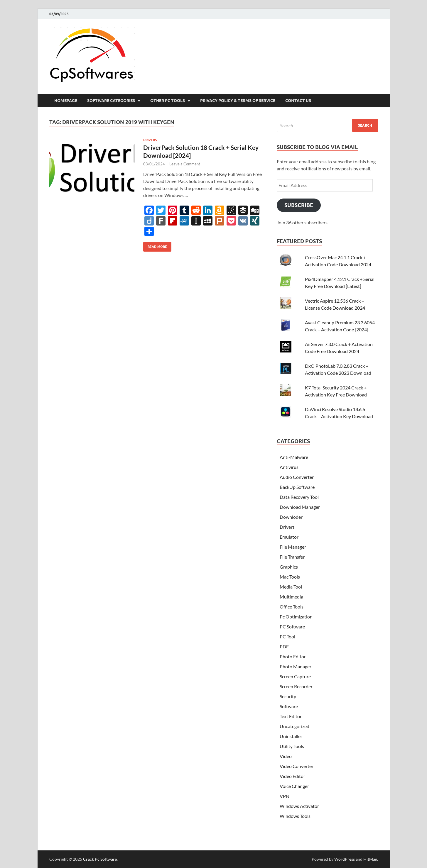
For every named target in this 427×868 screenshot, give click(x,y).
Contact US (298, 101)
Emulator (289, 537)
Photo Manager (296, 666)
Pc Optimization (296, 617)
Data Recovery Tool (299, 497)
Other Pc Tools (168, 101)
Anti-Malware (294, 457)
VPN (285, 796)
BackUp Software (297, 487)
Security (288, 696)
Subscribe (299, 205)
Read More (155, 245)
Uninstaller (291, 736)
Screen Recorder (296, 686)
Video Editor (292, 776)
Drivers (150, 140)
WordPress (345, 859)
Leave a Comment (185, 164)
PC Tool (287, 636)
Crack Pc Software (100, 859)
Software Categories (111, 101)
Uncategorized (294, 726)
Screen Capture (295, 676)
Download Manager (300, 507)
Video (286, 756)
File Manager (293, 547)
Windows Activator (299, 806)
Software (289, 706)
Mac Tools (290, 577)
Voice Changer (294, 786)
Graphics (289, 567)
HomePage (66, 101)
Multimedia (291, 597)
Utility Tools (292, 746)
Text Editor (291, 716)
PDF (284, 646)
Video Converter (297, 766)
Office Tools (292, 607)
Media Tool (291, 587)
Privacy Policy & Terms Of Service (238, 101)
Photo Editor (293, 656)
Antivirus (289, 467)
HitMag (370, 859)
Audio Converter (297, 477)
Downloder (291, 517)
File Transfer (292, 557)
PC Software (292, 627)
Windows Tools (295, 816)
